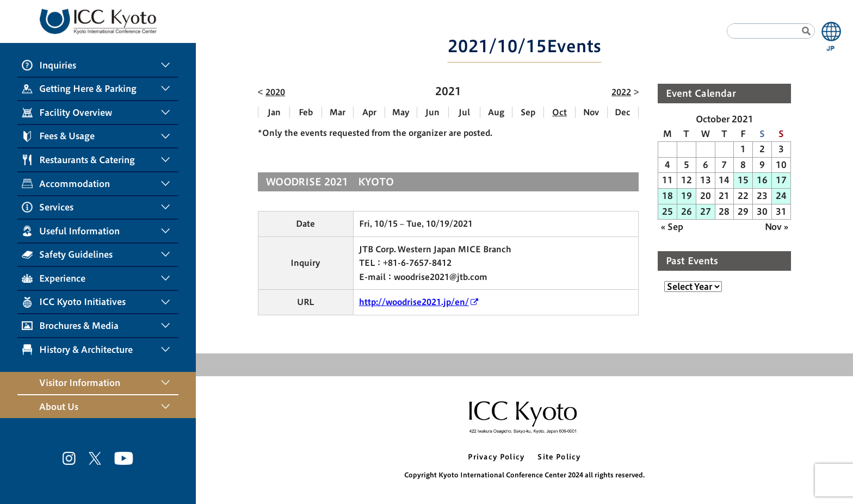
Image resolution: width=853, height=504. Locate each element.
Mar (338, 112)
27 (706, 211)
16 (762, 180)
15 (743, 180)
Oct (560, 112)
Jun (432, 112)
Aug (496, 112)
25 (667, 211)
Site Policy (559, 457)
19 (687, 196)
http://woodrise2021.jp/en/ (414, 302)
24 (781, 196)
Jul (464, 112)
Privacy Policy (496, 457)
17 (781, 180)
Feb (306, 112)
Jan (274, 112)
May (401, 112)
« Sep (672, 227)
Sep (528, 112)
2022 (621, 92)
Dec (623, 112)
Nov (591, 112)
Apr (369, 112)
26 (687, 211)
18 (667, 196)
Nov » (777, 227)
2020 (275, 92)
